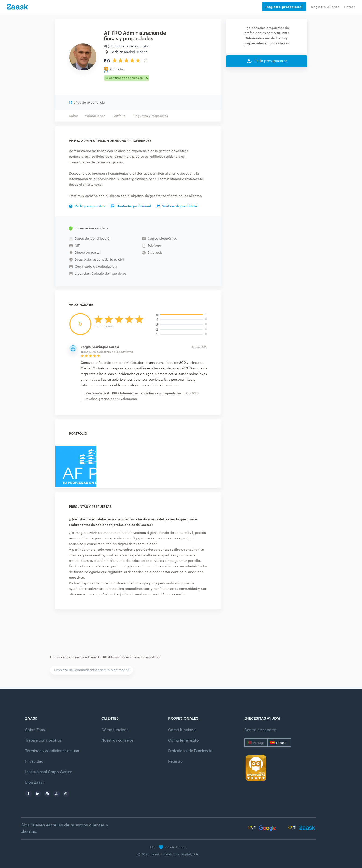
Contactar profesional (131, 206)
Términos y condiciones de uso (52, 751)
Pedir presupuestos (87, 206)
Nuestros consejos (117, 740)
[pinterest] (66, 794)
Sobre (73, 116)
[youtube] (57, 794)
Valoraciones (95, 116)
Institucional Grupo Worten (49, 772)
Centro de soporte (260, 730)
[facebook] (28, 794)
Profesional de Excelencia (190, 751)
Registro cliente (325, 7)
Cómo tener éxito (183, 740)
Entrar (350, 7)
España (281, 743)
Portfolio (119, 116)
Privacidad (34, 761)
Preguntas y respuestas (150, 116)
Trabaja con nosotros (44, 740)
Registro (175, 761)
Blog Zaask (35, 782)
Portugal (259, 743)
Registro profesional (284, 7)
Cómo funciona (115, 730)
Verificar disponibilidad (178, 206)
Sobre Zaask (36, 730)
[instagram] (47, 794)
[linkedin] (38, 794)
